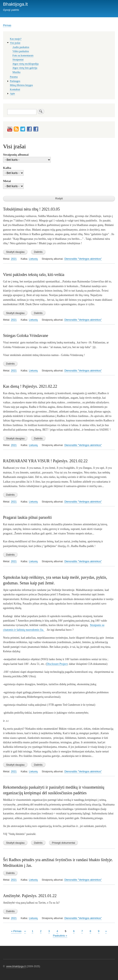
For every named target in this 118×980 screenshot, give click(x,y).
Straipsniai (18, 60)
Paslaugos (15, 81)
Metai (7, 181)
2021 (14, 259)
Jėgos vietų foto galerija (25, 68)
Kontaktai (15, 89)
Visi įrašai (15, 43)
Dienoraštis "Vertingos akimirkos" (83, 259)
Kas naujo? (16, 39)
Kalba (7, 168)
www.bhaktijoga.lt (16, 966)
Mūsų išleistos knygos (21, 85)
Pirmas (7, 25)
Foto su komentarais (23, 55)
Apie (12, 93)
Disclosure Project (57, 664)
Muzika (16, 72)
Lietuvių (33, 259)
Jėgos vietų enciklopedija (26, 64)
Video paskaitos (21, 51)
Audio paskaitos (21, 47)
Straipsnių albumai (16, 155)
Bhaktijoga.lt (15, 4)
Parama (14, 77)
